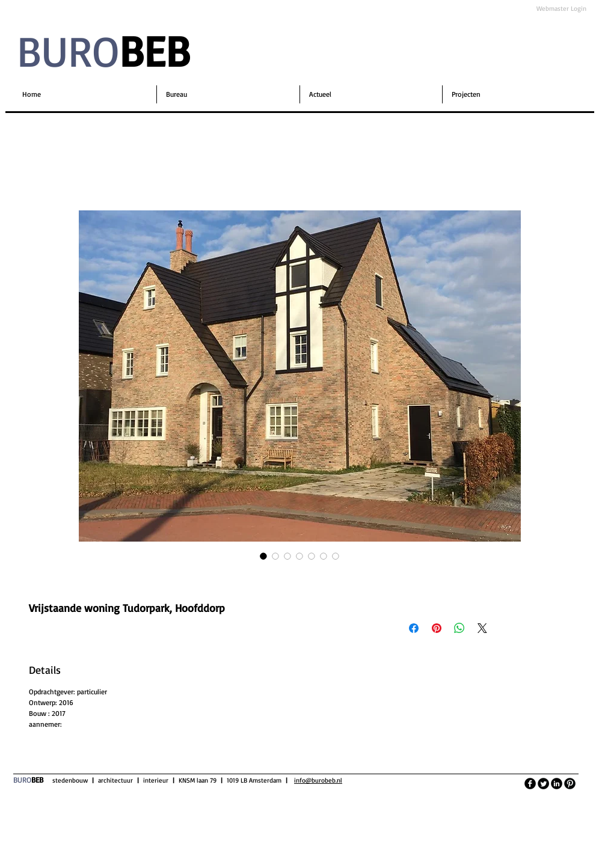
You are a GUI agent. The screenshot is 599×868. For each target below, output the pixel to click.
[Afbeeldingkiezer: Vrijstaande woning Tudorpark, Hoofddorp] (263, 556)
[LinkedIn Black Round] (557, 784)
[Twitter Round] (543, 784)
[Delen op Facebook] (414, 628)
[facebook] (530, 784)
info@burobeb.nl (318, 780)
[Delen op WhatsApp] (459, 628)
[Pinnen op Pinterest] (437, 628)
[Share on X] (482, 628)
